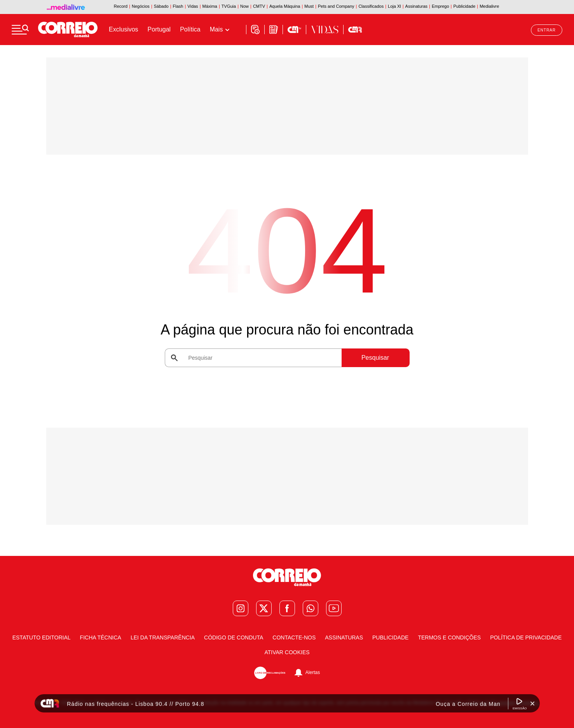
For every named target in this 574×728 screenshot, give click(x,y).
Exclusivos (124, 29)
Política (190, 29)
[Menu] (20, 30)
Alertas (313, 673)
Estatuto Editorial (42, 637)
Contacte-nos (294, 637)
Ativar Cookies (287, 652)
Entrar (547, 30)
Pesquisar (375, 358)
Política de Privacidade (526, 637)
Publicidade (390, 637)
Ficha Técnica (101, 637)
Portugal (159, 29)
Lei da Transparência (163, 637)
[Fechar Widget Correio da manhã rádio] (532, 704)
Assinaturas (344, 637)
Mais (216, 29)
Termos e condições (449, 637)
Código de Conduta (234, 637)
